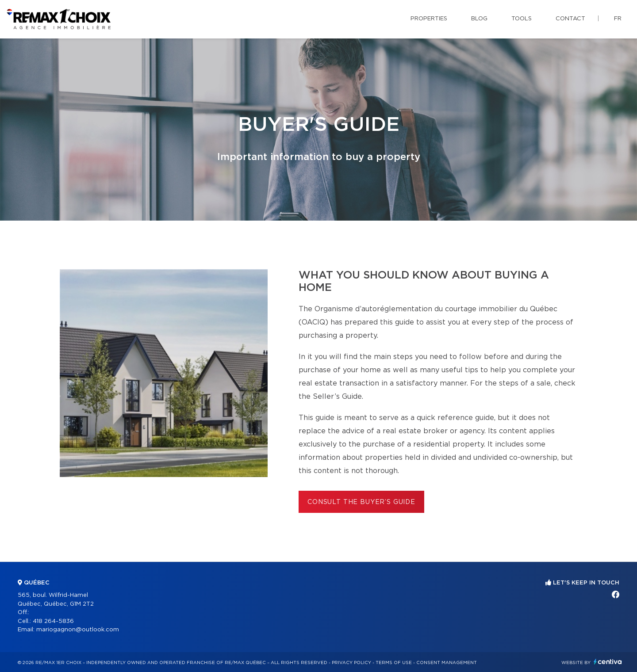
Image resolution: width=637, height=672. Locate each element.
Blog (479, 19)
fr (618, 19)
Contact (570, 19)
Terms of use (394, 663)
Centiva (608, 662)
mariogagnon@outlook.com (78, 630)
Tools (522, 19)
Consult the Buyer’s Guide (361, 502)
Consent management (447, 663)
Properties (429, 19)
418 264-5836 (53, 621)
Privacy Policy (351, 663)
